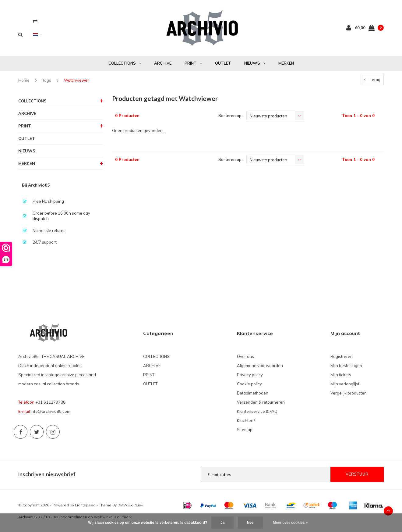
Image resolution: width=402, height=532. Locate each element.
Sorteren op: (230, 116)
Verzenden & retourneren (261, 402)
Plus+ (138, 505)
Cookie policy (249, 384)
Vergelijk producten (349, 393)
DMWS (124, 505)
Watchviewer (76, 80)
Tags (47, 80)
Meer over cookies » (290, 523)
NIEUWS (255, 63)
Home (24, 80)
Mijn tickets (341, 375)
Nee (250, 523)
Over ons (245, 356)
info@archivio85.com (51, 411)
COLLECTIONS (125, 63)
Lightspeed (85, 505)
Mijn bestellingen (346, 366)
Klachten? (246, 420)
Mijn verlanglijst (345, 384)
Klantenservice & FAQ (257, 411)
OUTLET (223, 63)
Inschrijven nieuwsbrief (47, 474)
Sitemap (245, 430)
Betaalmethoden (253, 393)
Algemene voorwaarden (260, 366)
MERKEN (286, 63)
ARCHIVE (163, 63)
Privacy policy (250, 375)
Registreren (342, 356)
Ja (222, 523)
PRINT (193, 63)
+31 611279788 (50, 402)
